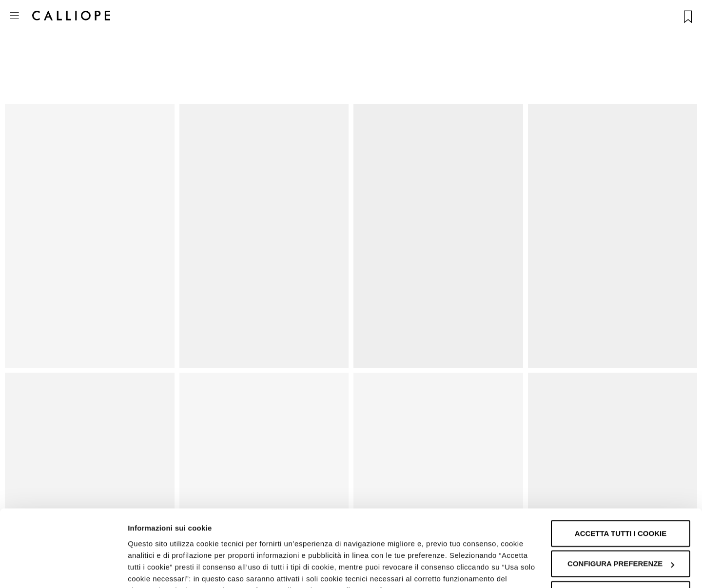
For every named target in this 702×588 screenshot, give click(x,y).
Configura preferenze (621, 492)
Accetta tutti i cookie (621, 462)
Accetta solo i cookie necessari (621, 528)
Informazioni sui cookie (169, 569)
